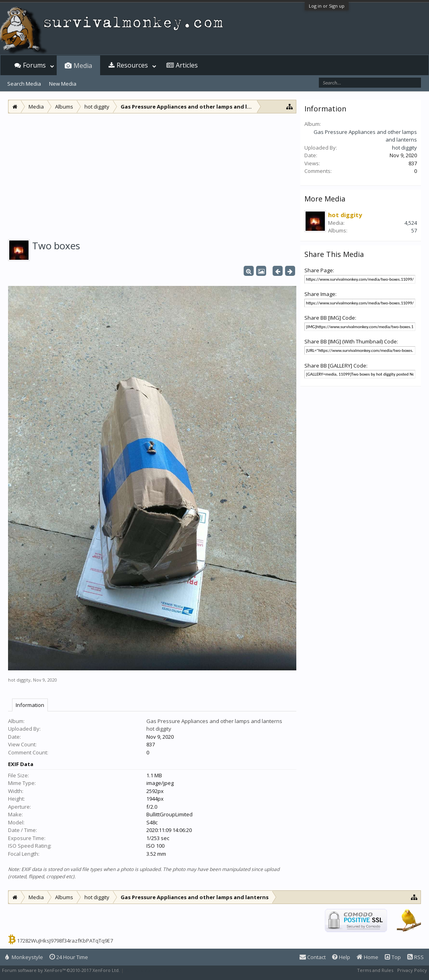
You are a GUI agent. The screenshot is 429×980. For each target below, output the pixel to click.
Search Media (24, 84)
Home (367, 957)
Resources (132, 65)
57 (414, 230)
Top (393, 957)
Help (341, 957)
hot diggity (19, 680)
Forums (34, 65)
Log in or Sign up (327, 6)
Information (30, 705)
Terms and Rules (375, 970)
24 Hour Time (69, 957)
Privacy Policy (412, 970)
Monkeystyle (24, 957)
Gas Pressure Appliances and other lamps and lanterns (214, 721)
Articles (187, 65)
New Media (63, 84)
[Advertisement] (152, 174)
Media (83, 66)
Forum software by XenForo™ (61, 970)
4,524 (411, 223)
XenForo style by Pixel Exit (153, 970)
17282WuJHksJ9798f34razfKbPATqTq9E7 (65, 941)
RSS (416, 957)
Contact (313, 957)
